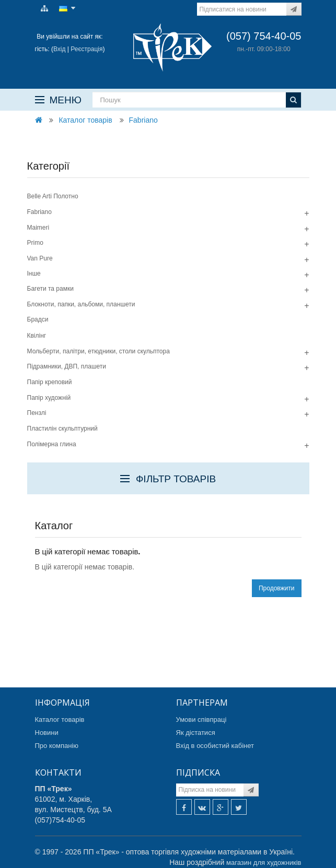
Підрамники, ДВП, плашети (67, 366)
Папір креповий (50, 382)
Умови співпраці (201, 720)
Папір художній (49, 398)
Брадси (38, 319)
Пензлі (37, 413)
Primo (35, 243)
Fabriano (143, 120)
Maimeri (38, 228)
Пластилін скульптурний (62, 429)
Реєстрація (86, 49)
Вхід (60, 49)
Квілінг (37, 336)
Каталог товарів (85, 120)
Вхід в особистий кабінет (215, 746)
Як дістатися (196, 733)
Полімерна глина (52, 444)
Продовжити (277, 588)
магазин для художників (264, 863)
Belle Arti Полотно (53, 196)
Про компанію (57, 746)
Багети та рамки (50, 289)
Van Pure (40, 258)
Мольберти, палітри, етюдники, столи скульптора (99, 351)
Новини (47, 733)
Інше (34, 274)
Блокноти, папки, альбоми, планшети (81, 304)
